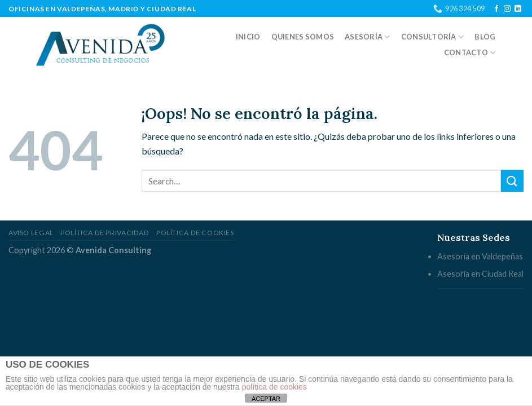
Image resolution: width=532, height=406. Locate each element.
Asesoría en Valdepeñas (480, 256)
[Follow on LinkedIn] (518, 9)
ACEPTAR (266, 399)
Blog (485, 37)
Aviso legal (31, 233)
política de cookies (274, 387)
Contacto (470, 53)
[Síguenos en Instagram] (507, 9)
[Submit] (512, 181)
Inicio (248, 37)
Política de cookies (195, 233)
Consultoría (432, 37)
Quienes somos (303, 37)
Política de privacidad (105, 233)
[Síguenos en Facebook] (496, 9)
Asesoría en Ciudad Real (480, 274)
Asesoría (368, 37)
